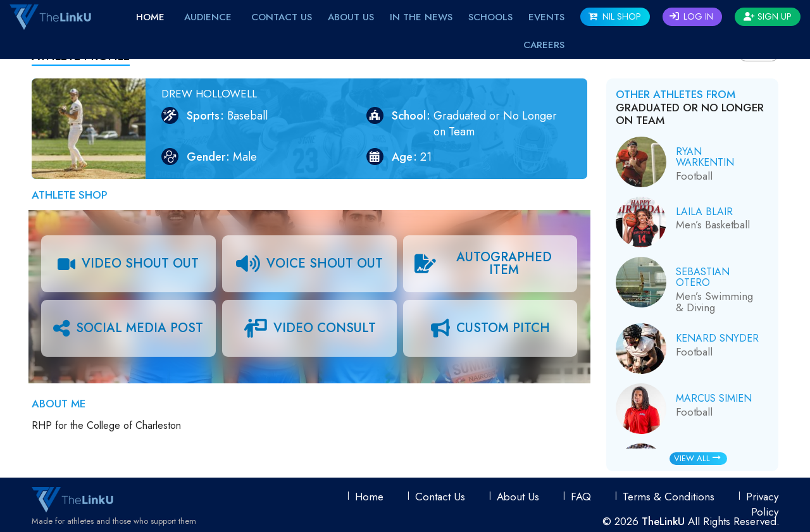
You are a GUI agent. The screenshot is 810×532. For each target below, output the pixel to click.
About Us (351, 17)
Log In (691, 16)
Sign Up (768, 16)
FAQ (581, 497)
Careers (544, 45)
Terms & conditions (669, 497)
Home (150, 17)
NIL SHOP (615, 16)
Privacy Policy (762, 504)
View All (697, 458)
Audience (208, 17)
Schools (490, 17)
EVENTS (546, 17)
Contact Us (282, 17)
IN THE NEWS (421, 17)
